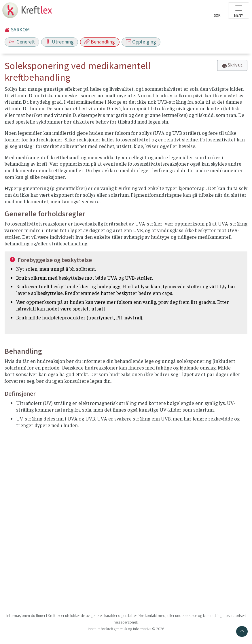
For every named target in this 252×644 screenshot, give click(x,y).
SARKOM (20, 30)
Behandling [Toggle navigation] (100, 42)
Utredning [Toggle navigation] (60, 42)
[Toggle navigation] (239, 11)
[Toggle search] (217, 12)
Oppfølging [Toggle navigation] (141, 42)
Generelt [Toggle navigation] (22, 42)
